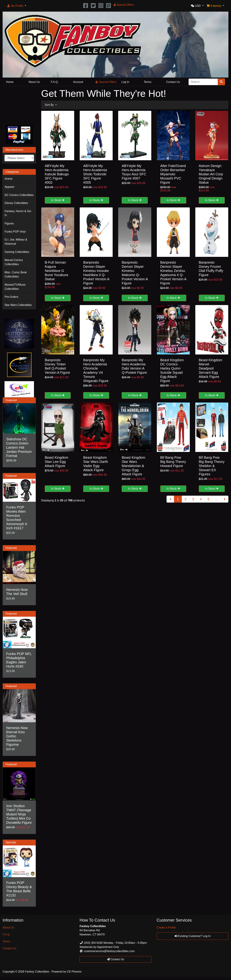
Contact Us (173, 82)
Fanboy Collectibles (37, 972)
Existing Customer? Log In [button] (193, 936)
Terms (148, 82)
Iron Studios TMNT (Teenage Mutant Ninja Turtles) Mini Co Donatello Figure (19, 814)
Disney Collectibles (16, 203)
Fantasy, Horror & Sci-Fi (18, 213)
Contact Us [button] (116, 959)
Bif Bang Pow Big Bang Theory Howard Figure (173, 462)
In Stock (58, 200)
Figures (9, 223)
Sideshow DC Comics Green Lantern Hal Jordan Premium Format (19, 447)
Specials (11, 842)
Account (78, 82)
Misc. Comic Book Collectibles (16, 274)
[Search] (203, 82)
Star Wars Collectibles (18, 305)
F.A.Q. (55, 82)
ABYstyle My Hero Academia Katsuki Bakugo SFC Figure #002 (57, 174)
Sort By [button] (50, 105)
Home (10, 82)
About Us (34, 82)
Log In (125, 82)
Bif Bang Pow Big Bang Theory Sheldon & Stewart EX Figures (212, 466)
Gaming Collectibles (17, 252)
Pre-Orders (11, 297)
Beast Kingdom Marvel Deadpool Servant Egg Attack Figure (211, 368)
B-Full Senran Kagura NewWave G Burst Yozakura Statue (56, 271)
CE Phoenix (74, 972)
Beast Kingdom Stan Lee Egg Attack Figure (56, 462)
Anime (8, 179)
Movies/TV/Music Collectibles (15, 287)
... (217, 499)
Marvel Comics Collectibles (14, 262)
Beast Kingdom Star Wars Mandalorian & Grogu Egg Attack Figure (133, 466)
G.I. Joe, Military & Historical (16, 242)
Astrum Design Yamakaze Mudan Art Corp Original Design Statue (211, 174)
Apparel (9, 187)
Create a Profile (166, 928)
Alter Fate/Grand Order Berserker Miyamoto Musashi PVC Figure (173, 174)
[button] (16, 6)
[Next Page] (225, 499)
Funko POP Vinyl (15, 232)
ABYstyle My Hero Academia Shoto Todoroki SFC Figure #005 (95, 174)
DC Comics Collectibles (19, 195)
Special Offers (106, 82)
